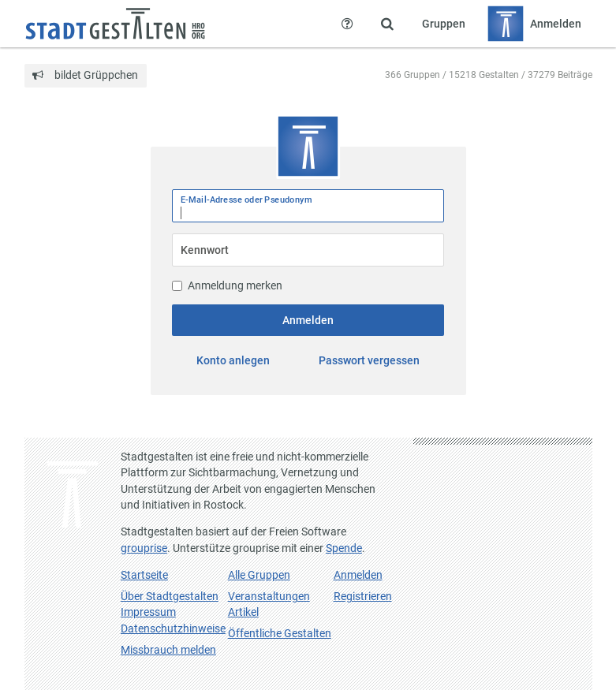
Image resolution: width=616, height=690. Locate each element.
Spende (344, 548)
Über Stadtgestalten (170, 596)
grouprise (144, 548)
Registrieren (363, 596)
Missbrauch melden (168, 650)
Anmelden (308, 320)
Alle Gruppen (259, 575)
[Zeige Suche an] (387, 24)
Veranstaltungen (269, 596)
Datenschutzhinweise (173, 628)
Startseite (144, 575)
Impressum (148, 612)
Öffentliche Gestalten (280, 633)
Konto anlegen (233, 360)
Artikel (243, 612)
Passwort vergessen (369, 360)
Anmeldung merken (227, 285)
